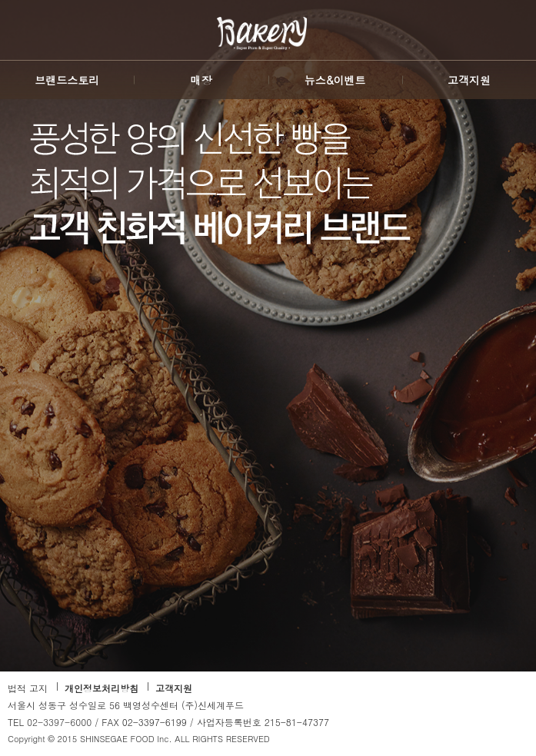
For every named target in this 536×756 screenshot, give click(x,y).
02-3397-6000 (59, 722)
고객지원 (174, 688)
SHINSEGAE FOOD (28, 40)
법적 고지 (28, 688)
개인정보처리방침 (102, 688)
